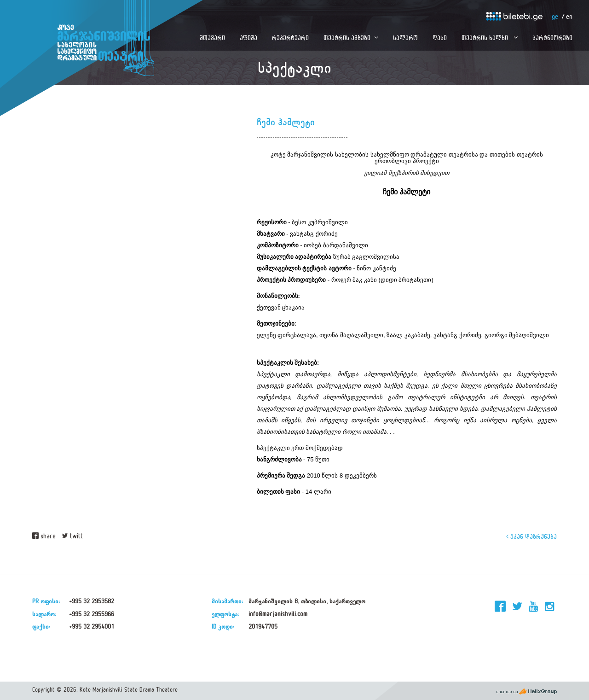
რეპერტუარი (290, 38)
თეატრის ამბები (347, 38)
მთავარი (212, 38)
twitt (72, 536)
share (44, 536)
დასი (440, 38)
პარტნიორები (552, 38)
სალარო (405, 38)
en (569, 17)
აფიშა (248, 38)
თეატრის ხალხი (486, 38)
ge (555, 17)
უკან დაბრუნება (531, 536)
